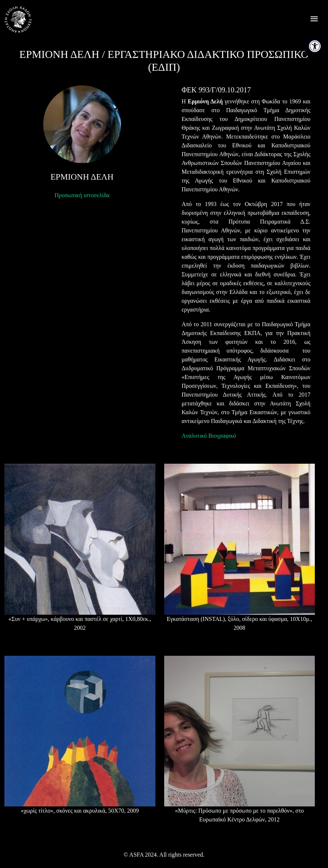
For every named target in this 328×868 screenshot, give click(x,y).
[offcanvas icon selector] (314, 20)
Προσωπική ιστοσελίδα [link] (82, 195)
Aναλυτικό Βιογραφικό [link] (209, 436)
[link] (315, 46)
